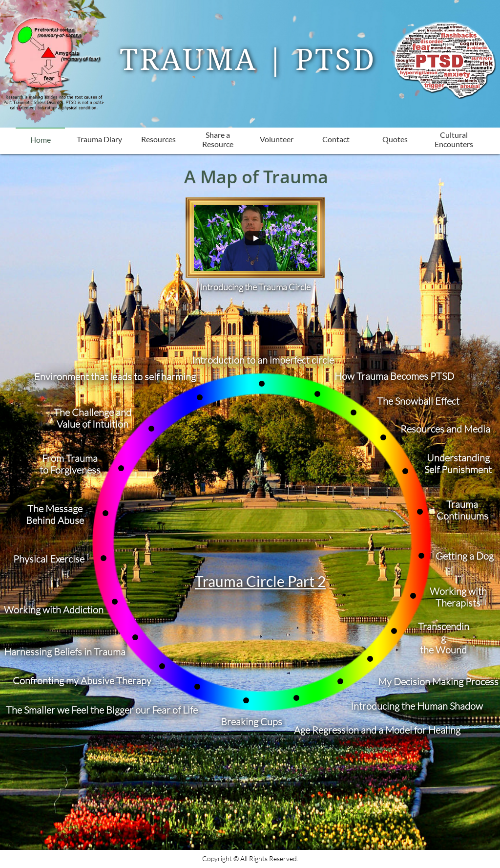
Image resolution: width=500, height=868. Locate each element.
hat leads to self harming (145, 377)
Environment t (64, 377)
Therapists (458, 603)
